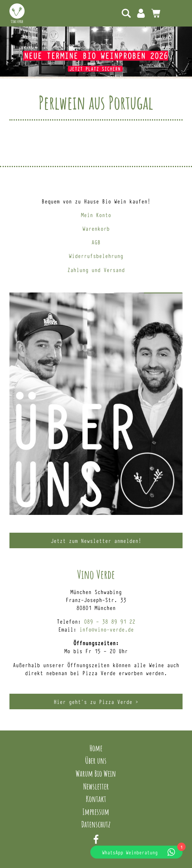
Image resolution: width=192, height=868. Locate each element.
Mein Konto (141, 13)
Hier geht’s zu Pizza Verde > (96, 701)
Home (96, 748)
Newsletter (96, 786)
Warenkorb (96, 228)
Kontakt (96, 799)
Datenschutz (96, 824)
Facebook (96, 839)
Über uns (96, 760)
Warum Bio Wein (96, 773)
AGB (96, 242)
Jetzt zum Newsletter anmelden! (96, 540)
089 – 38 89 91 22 (110, 621)
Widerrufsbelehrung (96, 256)
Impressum (96, 812)
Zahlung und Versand (96, 270)
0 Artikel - (156, 13)
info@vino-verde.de (107, 629)
